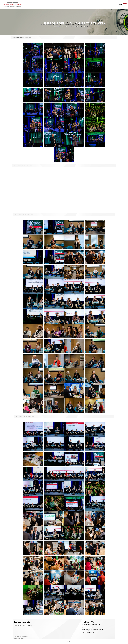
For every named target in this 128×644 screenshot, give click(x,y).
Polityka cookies (19, 638)
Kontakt (30, 625)
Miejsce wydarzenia (20, 625)
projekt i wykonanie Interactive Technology (64, 642)
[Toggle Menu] (125, 4)
